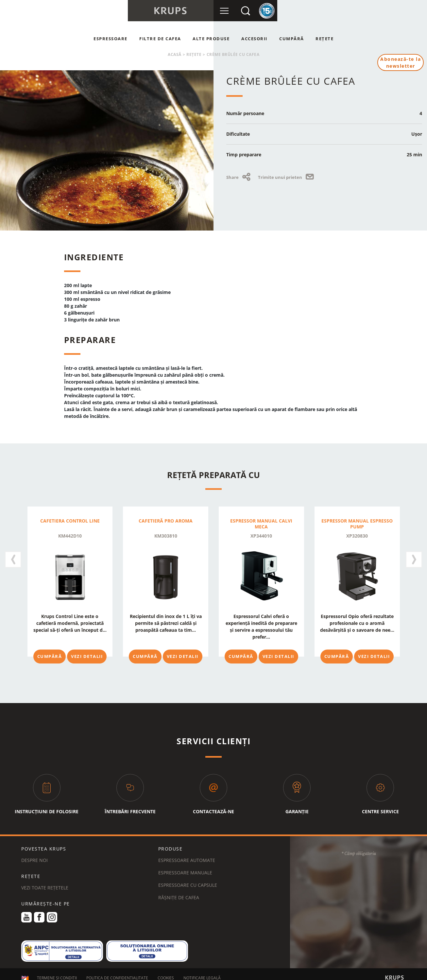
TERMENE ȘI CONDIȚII (57, 971)
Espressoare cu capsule (188, 878)
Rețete (325, 39)
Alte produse (211, 39)
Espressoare (111, 39)
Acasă (175, 54)
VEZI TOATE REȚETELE (45, 881)
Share (239, 177)
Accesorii (254, 39)
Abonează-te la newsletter (401, 62)
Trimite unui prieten (287, 177)
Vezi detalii (87, 656)
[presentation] (13, 557)
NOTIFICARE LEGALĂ (202, 971)
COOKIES (166, 971)
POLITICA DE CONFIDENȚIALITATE (117, 971)
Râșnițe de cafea (179, 891)
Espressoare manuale (185, 866)
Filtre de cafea (160, 39)
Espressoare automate (187, 854)
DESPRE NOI (34, 854)
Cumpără (292, 39)
